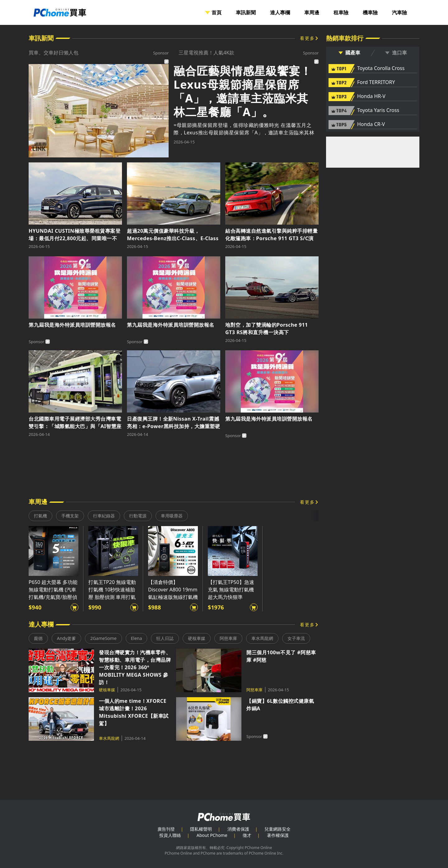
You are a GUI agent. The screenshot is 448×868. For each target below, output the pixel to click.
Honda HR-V (371, 96)
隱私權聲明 (201, 829)
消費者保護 (238, 829)
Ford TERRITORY (376, 82)
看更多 (307, 38)
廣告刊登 (166, 829)
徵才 (247, 835)
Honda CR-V (371, 124)
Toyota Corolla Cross (381, 68)
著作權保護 (278, 835)
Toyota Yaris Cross (378, 110)
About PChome (212, 835)
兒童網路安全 (278, 829)
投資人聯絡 (170, 835)
